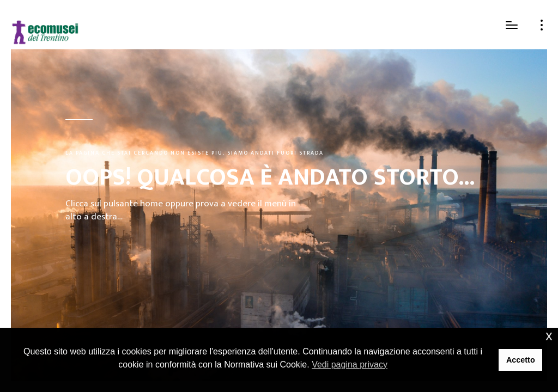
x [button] (549, 336)
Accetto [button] (521, 360)
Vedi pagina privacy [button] (350, 365)
